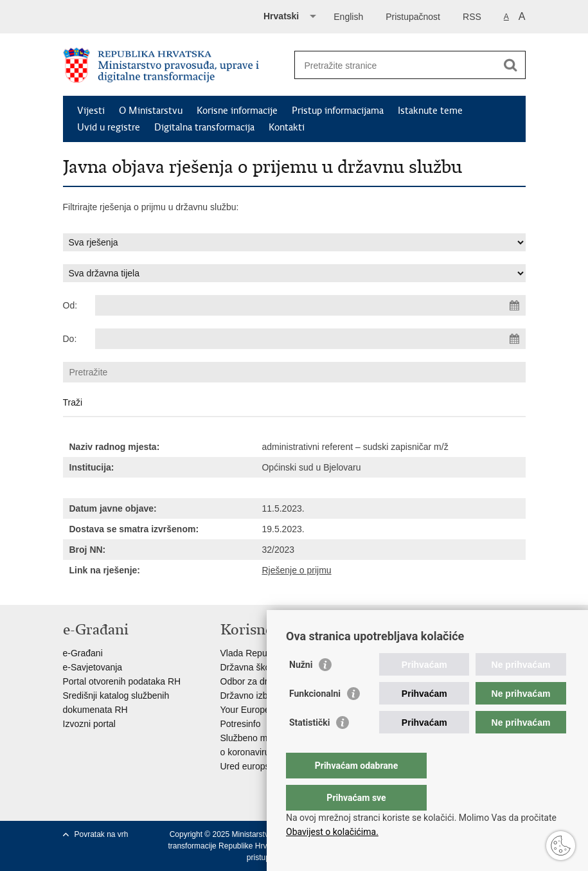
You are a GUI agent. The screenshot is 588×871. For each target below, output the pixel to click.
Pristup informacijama (338, 111)
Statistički (309, 748)
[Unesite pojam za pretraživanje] (396, 65)
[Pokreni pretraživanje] (511, 65)
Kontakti (287, 127)
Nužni (301, 690)
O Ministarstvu (151, 111)
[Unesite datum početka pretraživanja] (310, 305)
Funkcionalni (315, 719)
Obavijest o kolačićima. (332, 832)
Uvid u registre (109, 127)
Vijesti (91, 111)
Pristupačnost (413, 17)
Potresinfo (241, 724)
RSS (472, 17)
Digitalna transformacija (204, 127)
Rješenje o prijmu (296, 570)
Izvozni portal (89, 724)
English (348, 17)
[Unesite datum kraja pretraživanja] (310, 339)
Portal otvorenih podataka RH (122, 681)
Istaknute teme (430, 111)
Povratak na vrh (102, 834)
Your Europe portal (258, 710)
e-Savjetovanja (93, 667)
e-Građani (83, 653)
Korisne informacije (237, 111)
